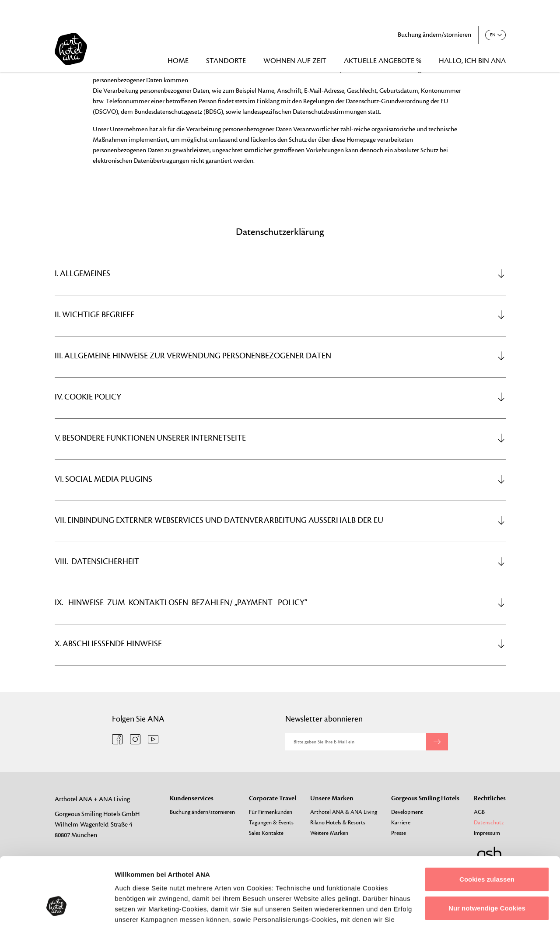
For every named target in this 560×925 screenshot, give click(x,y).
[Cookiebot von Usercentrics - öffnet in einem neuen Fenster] (57, 908)
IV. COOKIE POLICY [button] (280, 397)
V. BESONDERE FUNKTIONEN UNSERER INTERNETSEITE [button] (280, 438)
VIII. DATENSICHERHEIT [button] (280, 561)
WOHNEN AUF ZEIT (295, 61)
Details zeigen (137, 908)
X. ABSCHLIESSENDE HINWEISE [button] (280, 644)
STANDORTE (226, 61)
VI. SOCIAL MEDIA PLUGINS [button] (280, 479)
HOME (178, 61)
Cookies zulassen (487, 822)
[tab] (280, 273)
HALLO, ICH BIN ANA (472, 61)
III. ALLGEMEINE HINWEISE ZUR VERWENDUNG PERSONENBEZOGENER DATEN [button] (280, 356)
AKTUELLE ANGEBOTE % (383, 61)
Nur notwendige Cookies (487, 851)
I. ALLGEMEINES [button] (280, 273)
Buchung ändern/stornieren (434, 35)
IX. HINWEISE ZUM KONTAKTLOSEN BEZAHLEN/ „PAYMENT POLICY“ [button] (280, 603)
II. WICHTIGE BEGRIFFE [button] (280, 315)
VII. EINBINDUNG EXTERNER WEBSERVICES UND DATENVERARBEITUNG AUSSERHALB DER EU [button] (280, 520)
